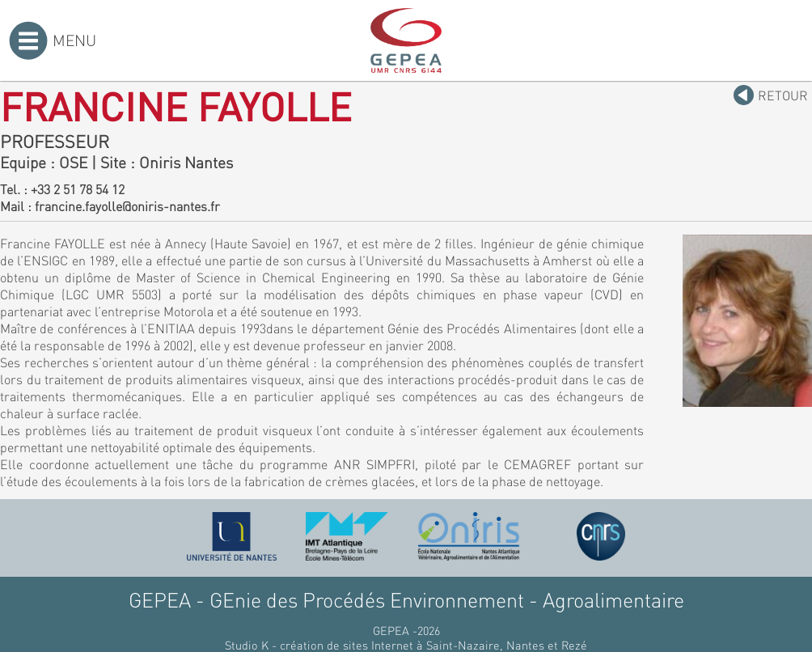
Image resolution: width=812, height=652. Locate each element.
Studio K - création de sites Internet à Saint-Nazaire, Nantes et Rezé (406, 645)
